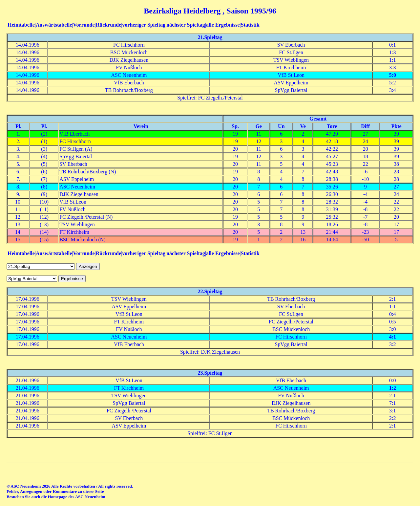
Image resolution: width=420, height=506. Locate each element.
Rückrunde (108, 25)
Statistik (250, 25)
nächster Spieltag (186, 25)
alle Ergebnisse (223, 25)
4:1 (393, 337)
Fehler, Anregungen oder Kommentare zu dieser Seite (55, 491)
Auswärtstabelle (54, 25)
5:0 (393, 75)
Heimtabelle (21, 25)
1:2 (393, 388)
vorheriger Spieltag (144, 25)
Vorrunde (84, 25)
